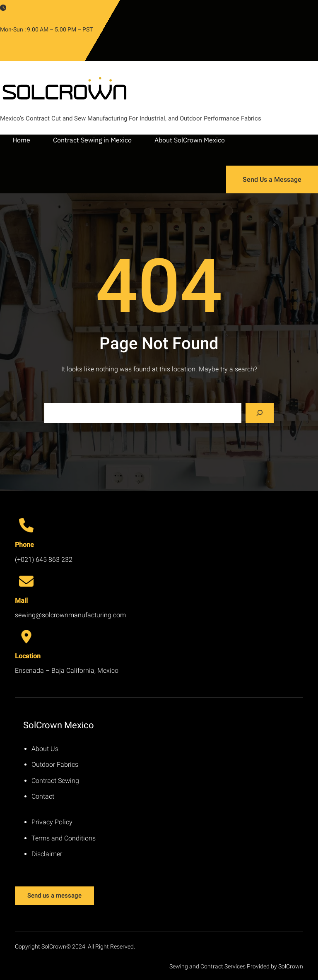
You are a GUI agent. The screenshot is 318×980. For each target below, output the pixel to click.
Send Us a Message (272, 179)
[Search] (260, 413)
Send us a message (54, 896)
